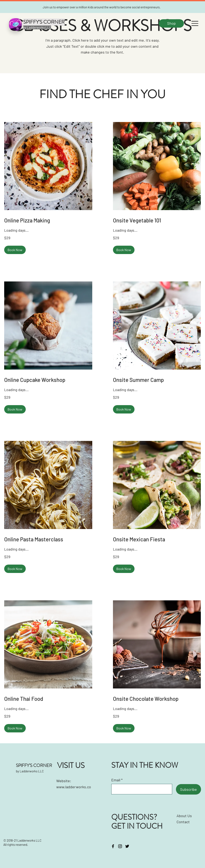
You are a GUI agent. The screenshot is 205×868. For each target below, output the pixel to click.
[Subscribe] (188, 789)
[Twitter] (127, 846)
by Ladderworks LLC (30, 771)
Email (116, 780)
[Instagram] (120, 846)
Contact (184, 822)
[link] (48, 220)
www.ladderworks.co (74, 787)
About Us (184, 816)
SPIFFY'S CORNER (34, 765)
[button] (195, 23)
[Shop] (171, 23)
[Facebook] (113, 846)
